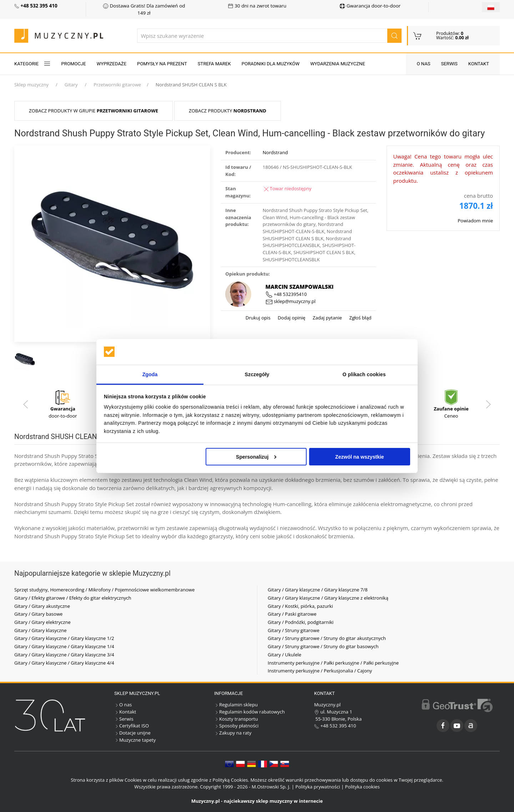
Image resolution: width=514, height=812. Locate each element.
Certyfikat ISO (132, 726)
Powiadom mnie (475, 221)
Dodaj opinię (291, 318)
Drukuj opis (258, 318)
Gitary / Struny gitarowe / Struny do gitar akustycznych (327, 638)
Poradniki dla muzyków (271, 64)
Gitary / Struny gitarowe (294, 630)
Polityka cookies (362, 787)
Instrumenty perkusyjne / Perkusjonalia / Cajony (320, 671)
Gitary (71, 85)
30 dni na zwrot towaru (257, 6)
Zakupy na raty (233, 733)
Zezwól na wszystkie (360, 457)
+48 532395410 (286, 294)
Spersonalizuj (256, 457)
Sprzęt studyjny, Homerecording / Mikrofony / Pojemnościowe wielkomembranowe (104, 590)
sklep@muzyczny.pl (291, 301)
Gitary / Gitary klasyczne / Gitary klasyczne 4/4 (64, 663)
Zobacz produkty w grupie (94, 111)
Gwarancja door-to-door (370, 6)
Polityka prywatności (318, 787)
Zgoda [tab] (150, 374)
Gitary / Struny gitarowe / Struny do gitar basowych (323, 646)
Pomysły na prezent (162, 64)
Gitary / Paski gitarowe (292, 614)
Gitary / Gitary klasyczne (41, 630)
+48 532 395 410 (335, 726)
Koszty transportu (236, 719)
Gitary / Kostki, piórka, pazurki (300, 606)
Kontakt (479, 64)
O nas (423, 64)
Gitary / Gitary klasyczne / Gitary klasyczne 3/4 (64, 655)
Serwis (449, 64)
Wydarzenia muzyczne (337, 64)
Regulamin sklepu (236, 705)
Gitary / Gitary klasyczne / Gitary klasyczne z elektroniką (328, 598)
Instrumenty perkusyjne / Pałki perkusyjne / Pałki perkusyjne (333, 663)
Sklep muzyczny (31, 85)
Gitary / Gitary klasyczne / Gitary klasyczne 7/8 (318, 590)
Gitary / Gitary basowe (38, 614)
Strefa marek (214, 64)
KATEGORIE (32, 64)
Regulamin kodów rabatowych (250, 712)
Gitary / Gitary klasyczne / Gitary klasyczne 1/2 (64, 638)
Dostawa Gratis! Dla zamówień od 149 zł (144, 9)
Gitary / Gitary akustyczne (42, 606)
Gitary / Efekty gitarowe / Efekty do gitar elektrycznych (73, 598)
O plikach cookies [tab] (364, 374)
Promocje (74, 64)
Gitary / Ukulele (284, 655)
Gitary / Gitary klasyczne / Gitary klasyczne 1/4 (64, 646)
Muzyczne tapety (135, 740)
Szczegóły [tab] (257, 374)
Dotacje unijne (132, 733)
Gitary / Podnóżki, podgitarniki (301, 622)
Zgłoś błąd (360, 318)
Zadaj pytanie (326, 318)
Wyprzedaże (112, 64)
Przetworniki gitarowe (117, 85)
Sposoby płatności (236, 726)
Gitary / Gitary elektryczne (42, 622)
